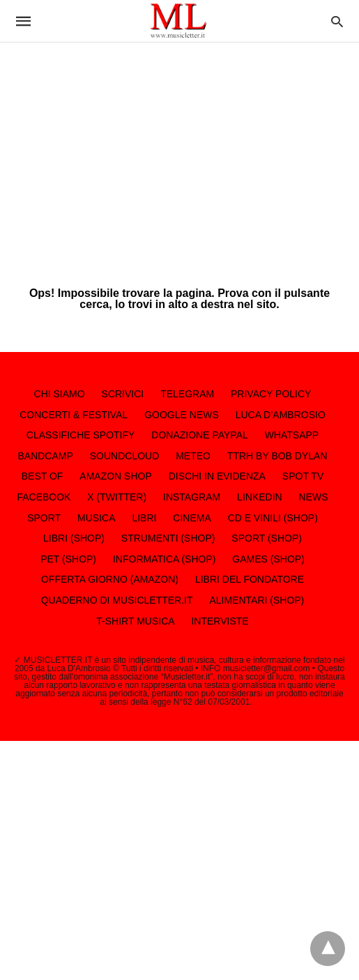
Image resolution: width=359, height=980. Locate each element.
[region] (179, 153)
